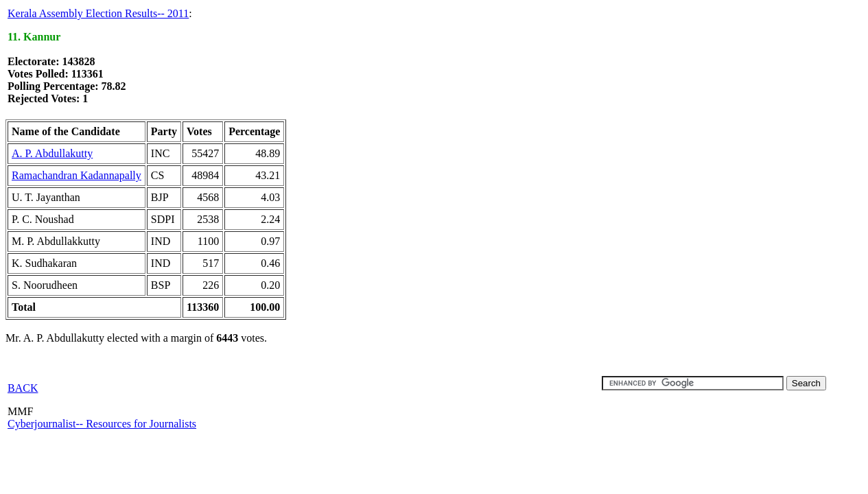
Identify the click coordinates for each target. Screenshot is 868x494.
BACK (23, 388)
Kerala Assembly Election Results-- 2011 (98, 13)
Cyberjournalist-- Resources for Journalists (102, 424)
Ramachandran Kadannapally (77, 175)
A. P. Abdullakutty (52, 153)
